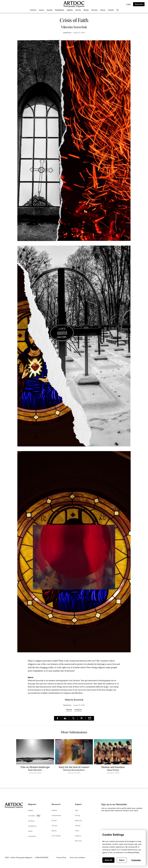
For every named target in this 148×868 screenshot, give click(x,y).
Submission (67, 33)
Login (129, 4)
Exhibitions (60, 10)
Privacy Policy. (134, 852)
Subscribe (139, 4)
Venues (95, 10)
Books (86, 10)
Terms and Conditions (77, 858)
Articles (33, 10)
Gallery (70, 10)
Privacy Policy (61, 858)
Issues (42, 10)
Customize (136, 860)
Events (78, 10)
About (103, 10)
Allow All (108, 860)
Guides (50, 10)
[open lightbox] (74, 142)
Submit (111, 10)
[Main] (74, 4)
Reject (122, 860)
